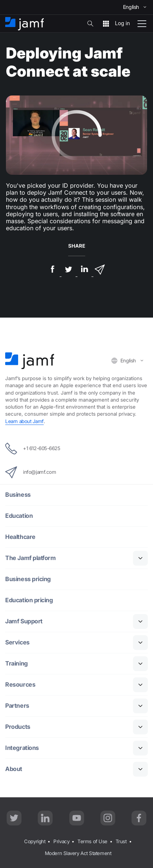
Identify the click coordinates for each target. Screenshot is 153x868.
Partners (17, 706)
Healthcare (20, 537)
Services (17, 642)
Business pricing (28, 579)
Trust (121, 841)
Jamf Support (24, 621)
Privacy (61, 841)
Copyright (35, 841)
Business (18, 495)
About (14, 769)
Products (18, 727)
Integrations (22, 748)
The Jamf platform (30, 558)
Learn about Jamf (24, 421)
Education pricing (29, 600)
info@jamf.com (31, 472)
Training (16, 663)
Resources (20, 685)
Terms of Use (92, 841)
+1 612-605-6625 (33, 449)
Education (19, 516)
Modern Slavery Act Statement (78, 853)
